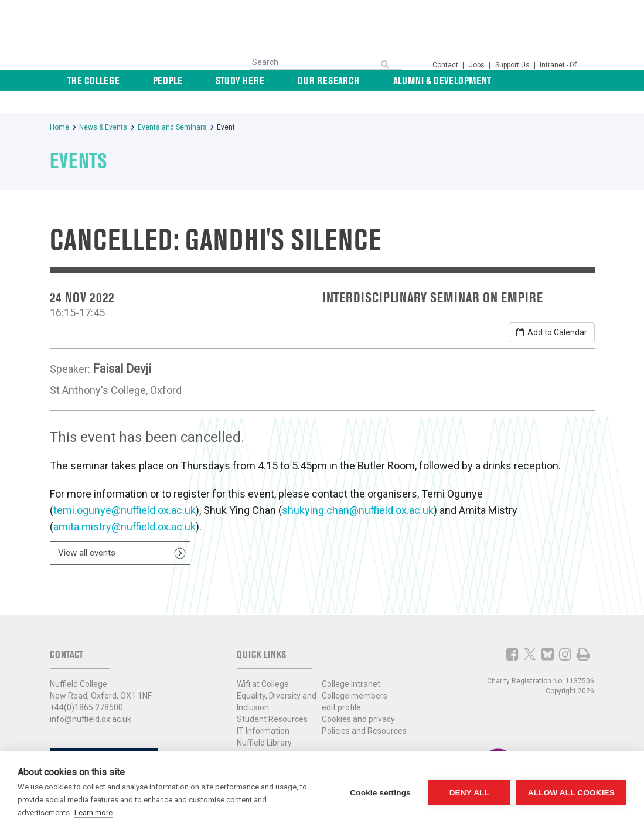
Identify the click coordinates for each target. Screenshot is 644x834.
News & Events (546, 81)
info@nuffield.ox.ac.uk (91, 698)
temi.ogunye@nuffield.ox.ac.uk (125, 489)
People (223, 81)
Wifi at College (263, 663)
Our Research (352, 81)
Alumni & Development (449, 81)
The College (164, 81)
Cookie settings (380, 793)
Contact (446, 65)
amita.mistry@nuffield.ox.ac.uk (125, 505)
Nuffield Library (264, 721)
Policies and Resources (364, 710)
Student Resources (272, 698)
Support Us (513, 65)
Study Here (279, 81)
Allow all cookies (571, 793)
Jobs (478, 65)
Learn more (93, 813)
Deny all (469, 793)
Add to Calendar (552, 311)
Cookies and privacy (358, 698)
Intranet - (558, 65)
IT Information (263, 710)
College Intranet (351, 663)
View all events (87, 532)
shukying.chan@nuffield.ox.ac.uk (358, 489)
